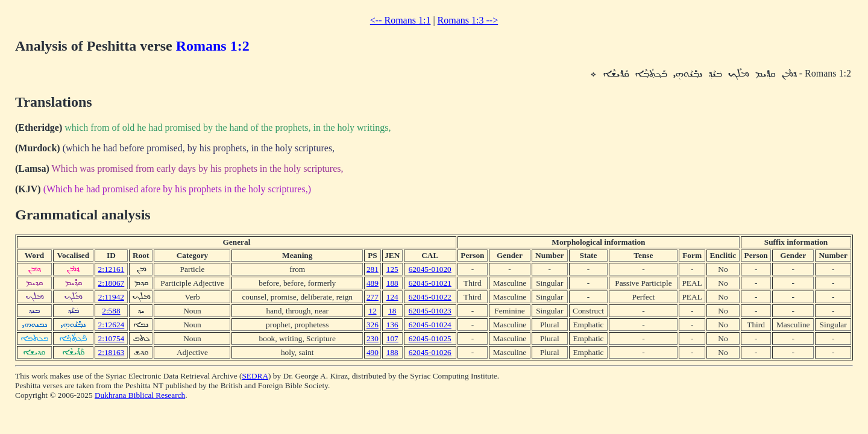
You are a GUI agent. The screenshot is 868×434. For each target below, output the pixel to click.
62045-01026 (430, 352)
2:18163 (112, 352)
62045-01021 (430, 283)
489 (373, 283)
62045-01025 (430, 338)
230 (373, 338)
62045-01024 (430, 325)
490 (373, 352)
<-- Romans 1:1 (401, 20)
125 (392, 269)
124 (392, 297)
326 (373, 325)
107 (392, 338)
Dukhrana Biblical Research (140, 395)
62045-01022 (430, 297)
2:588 (111, 311)
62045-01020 (430, 269)
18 (392, 311)
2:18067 (112, 283)
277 (373, 297)
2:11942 (111, 297)
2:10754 (112, 338)
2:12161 (112, 269)
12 (372, 311)
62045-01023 (430, 311)
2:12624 (112, 325)
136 (392, 325)
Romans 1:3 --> (468, 20)
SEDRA (255, 376)
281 (373, 269)
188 (392, 283)
